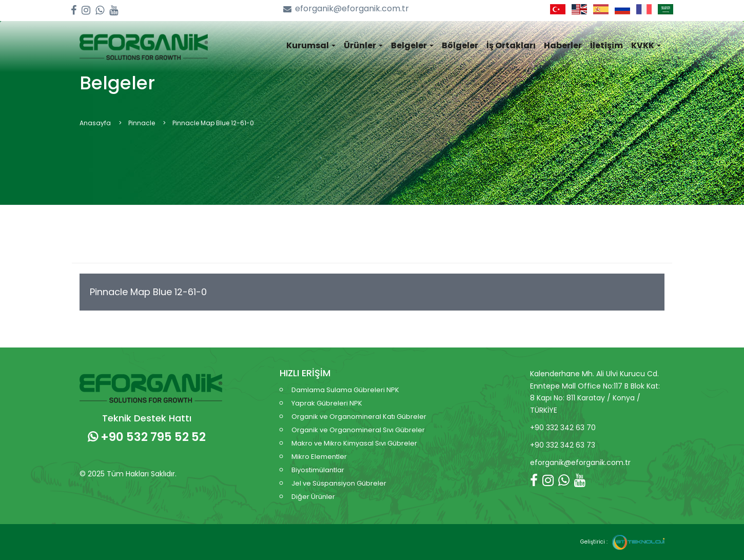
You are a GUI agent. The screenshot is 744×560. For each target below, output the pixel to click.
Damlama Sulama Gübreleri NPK (345, 390)
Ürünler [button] (363, 45)
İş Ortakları (511, 45)
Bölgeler (460, 45)
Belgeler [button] (412, 45)
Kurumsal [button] (311, 45)
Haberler (563, 45)
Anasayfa (95, 123)
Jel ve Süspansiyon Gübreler (339, 483)
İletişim (606, 45)
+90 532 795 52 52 (147, 437)
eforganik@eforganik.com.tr (346, 9)
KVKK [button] (646, 45)
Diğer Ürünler (313, 497)
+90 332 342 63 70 (563, 428)
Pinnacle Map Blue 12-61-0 (148, 292)
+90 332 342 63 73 (563, 445)
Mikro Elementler (319, 457)
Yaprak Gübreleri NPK (327, 403)
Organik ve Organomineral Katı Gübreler (359, 417)
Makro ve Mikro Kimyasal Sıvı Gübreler (354, 443)
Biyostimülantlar (318, 470)
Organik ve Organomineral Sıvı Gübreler (358, 430)
